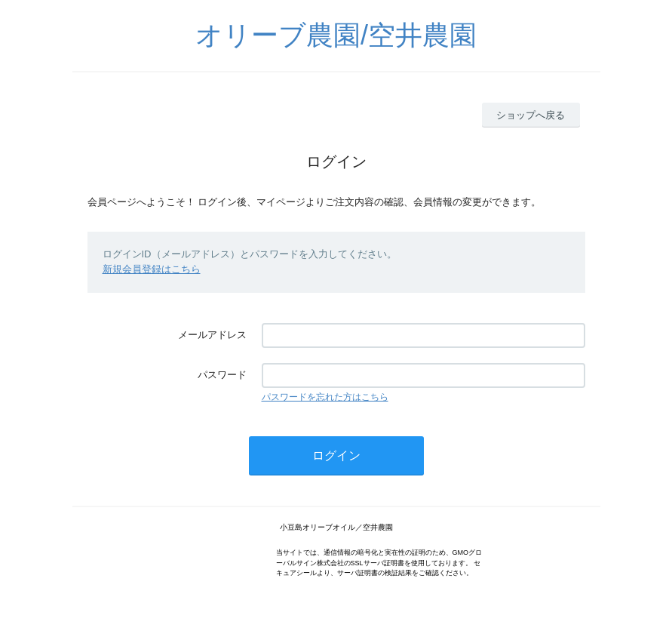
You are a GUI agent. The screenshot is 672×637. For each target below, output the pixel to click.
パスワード (222, 375)
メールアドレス (212, 335)
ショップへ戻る (531, 115)
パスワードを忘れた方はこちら (325, 397)
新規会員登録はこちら (152, 269)
